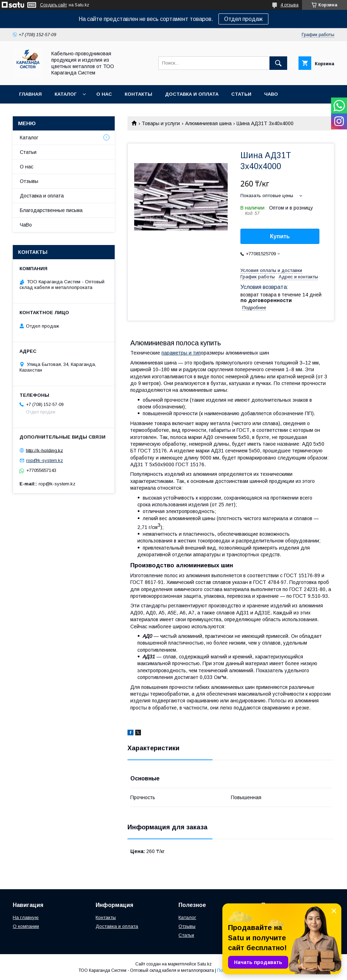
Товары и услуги (161, 123)
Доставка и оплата (192, 94)
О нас (104, 94)
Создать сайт (53, 5)
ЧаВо (271, 94)
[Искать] (278, 63)
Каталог (66, 94)
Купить (280, 236)
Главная (30, 94)
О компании (26, 926)
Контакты (138, 94)
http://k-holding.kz (44, 450)
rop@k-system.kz (45, 460)
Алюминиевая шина (208, 123)
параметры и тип (181, 353)
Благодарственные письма (51, 210)
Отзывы (29, 181)
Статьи (241, 94)
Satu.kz (204, 964)
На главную (26, 917)
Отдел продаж (243, 19)
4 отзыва (289, 5)
